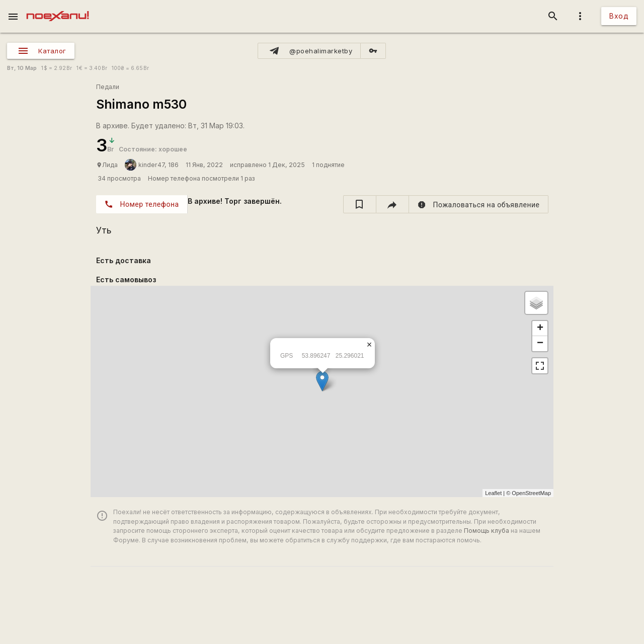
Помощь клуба (487, 531)
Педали (108, 87)
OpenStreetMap (531, 493)
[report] (479, 204)
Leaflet (493, 493)
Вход (619, 16)
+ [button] (540, 329)
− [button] (540, 344)
